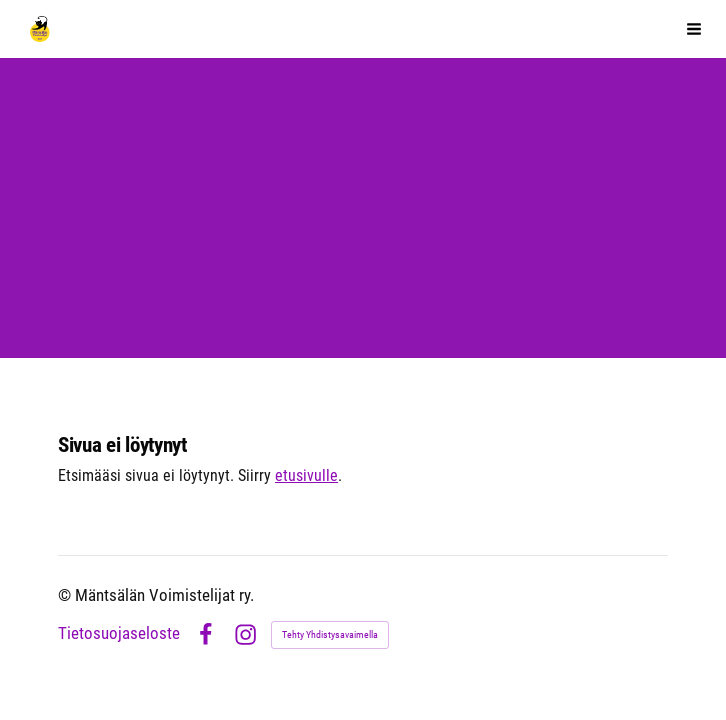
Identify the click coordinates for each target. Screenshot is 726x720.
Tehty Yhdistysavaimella (330, 634)
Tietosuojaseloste (119, 634)
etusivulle (306, 476)
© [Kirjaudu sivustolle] (66, 595)
